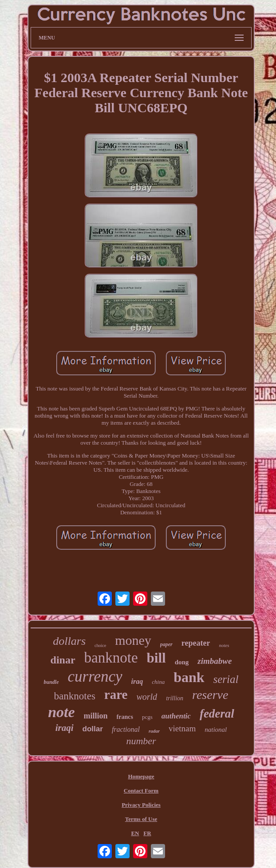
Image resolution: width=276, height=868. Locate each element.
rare (116, 694)
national (216, 730)
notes (224, 645)
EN (135, 833)
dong (182, 662)
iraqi (65, 728)
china (158, 682)
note (61, 712)
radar (154, 731)
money (133, 640)
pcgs (147, 717)
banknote (111, 658)
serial (226, 679)
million (96, 716)
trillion (175, 698)
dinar (63, 660)
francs (125, 717)
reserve (210, 695)
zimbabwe (215, 661)
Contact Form (141, 791)
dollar (93, 729)
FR (147, 833)
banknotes (75, 696)
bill (156, 658)
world (147, 697)
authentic (176, 716)
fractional (126, 729)
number (141, 741)
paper (166, 644)
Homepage (141, 776)
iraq (137, 681)
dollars (69, 641)
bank (189, 677)
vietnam (182, 728)
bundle (51, 682)
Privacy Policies (141, 805)
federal (217, 714)
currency (95, 677)
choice (100, 645)
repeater (196, 643)
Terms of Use (141, 819)
